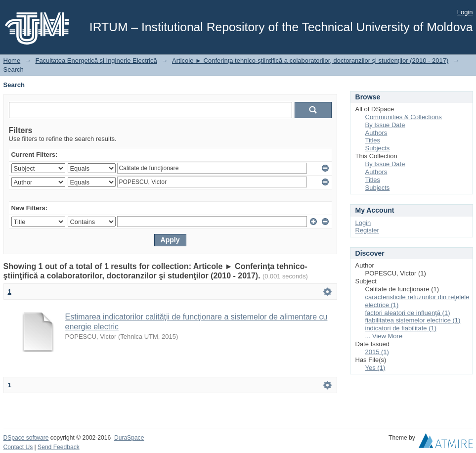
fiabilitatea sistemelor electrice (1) (413, 320)
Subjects (378, 148)
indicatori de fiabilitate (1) (401, 328)
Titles (373, 140)
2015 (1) (377, 352)
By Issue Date (385, 125)
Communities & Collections (404, 117)
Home (12, 61)
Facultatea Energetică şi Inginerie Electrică (96, 61)
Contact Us (18, 447)
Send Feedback (59, 447)
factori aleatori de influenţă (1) (408, 313)
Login (465, 12)
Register (367, 230)
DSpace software (26, 438)
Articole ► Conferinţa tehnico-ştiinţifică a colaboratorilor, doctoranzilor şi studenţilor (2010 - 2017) (310, 61)
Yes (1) (375, 368)
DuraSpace (129, 438)
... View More (384, 336)
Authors (376, 133)
